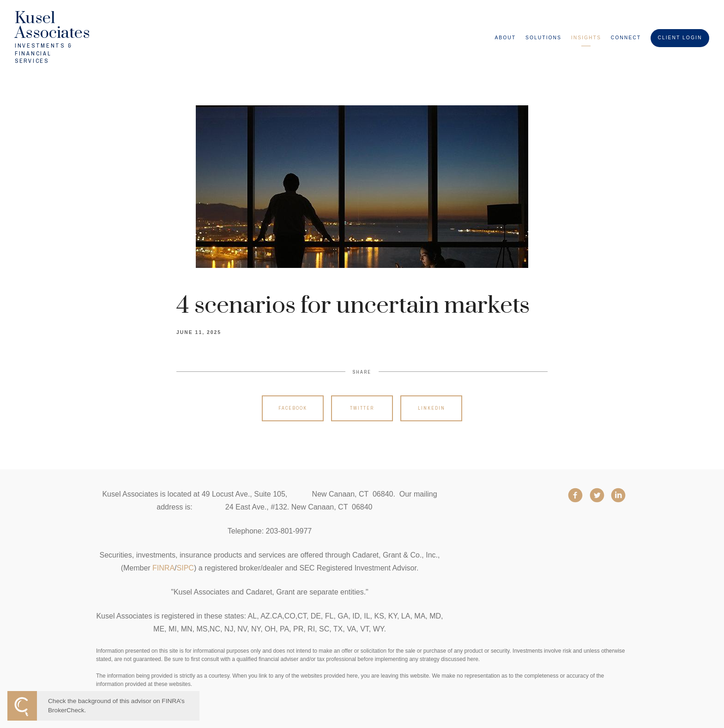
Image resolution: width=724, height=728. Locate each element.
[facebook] (575, 495)
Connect (626, 38)
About (505, 38)
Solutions (543, 38)
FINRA (163, 568)
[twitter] (597, 495)
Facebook (293, 408)
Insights (586, 38)
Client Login (680, 38)
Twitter (362, 408)
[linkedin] (618, 495)
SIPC (185, 568)
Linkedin (431, 408)
